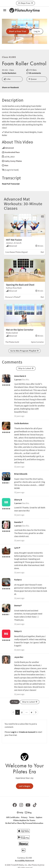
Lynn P (17, 548)
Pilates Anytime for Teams (24, 820)
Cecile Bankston (9, 73)
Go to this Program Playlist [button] (24, 351)
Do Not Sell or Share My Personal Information (24, 823)
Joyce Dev (19, 657)
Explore (39, 817)
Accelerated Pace (12, 152)
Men (6, 165)
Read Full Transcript (11, 184)
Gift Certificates (13, 817)
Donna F (18, 605)
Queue (33, 79)
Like (7, 79)
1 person (18, 380)
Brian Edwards (21, 474)
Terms (32, 817)
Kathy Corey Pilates (13, 161)
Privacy (24, 817)
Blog (28, 813)
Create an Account (27, 732)
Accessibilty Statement (24, 861)
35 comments (35, 73)
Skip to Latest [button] (26, 368)
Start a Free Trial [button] (18, 31)
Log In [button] (37, 31)
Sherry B (18, 500)
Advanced (9, 148)
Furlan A (18, 580)
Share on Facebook (10, 87)
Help (20, 813)
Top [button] (15, 702)
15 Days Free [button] (25, 3)
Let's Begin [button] (25, 786)
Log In (14, 732)
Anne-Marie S (20, 376)
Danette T (19, 522)
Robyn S (18, 631)
